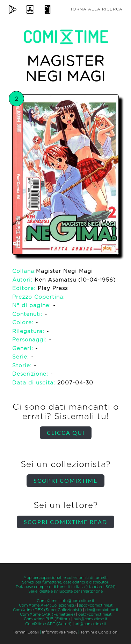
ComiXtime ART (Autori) (48, 624)
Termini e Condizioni (99, 632)
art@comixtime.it (90, 624)
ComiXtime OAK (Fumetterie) (48, 614)
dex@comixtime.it (102, 610)
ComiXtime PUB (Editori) (47, 619)
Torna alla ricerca (96, 9)
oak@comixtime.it (95, 614)
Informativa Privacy (60, 632)
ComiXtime (47, 601)
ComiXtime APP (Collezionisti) (47, 605)
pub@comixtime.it (90, 619)
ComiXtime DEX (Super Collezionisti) (48, 610)
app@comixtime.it (96, 605)
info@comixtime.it (77, 601)
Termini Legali (26, 632)
